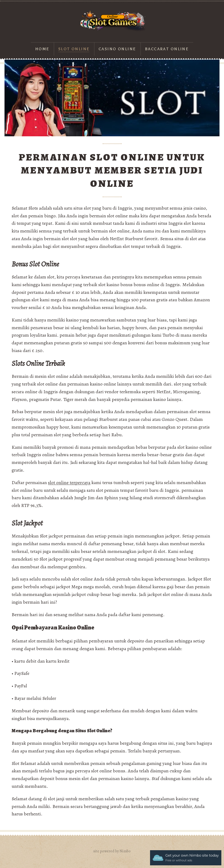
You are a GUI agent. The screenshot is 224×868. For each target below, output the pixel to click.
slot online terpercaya (69, 482)
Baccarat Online (167, 49)
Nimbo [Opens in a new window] (125, 851)
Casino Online (117, 49)
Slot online (74, 49)
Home (42, 49)
